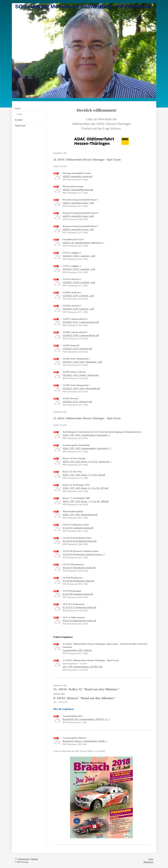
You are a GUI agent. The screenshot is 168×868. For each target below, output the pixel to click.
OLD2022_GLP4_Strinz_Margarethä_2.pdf (82, 362)
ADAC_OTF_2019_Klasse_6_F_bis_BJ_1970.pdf (85, 488)
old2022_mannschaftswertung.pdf (78, 190)
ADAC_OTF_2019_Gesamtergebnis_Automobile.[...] (87, 448)
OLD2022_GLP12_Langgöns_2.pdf (79, 256)
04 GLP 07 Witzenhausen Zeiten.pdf (79, 568)
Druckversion (22, 859)
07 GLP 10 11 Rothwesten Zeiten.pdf (79, 607)
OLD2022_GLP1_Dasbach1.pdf (77, 402)
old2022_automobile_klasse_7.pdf (78, 203)
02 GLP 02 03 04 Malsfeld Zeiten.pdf (80, 541)
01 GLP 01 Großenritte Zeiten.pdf (78, 528)
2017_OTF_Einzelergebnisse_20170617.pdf (83, 667)
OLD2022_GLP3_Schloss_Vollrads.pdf (80, 375)
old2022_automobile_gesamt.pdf (77, 176)
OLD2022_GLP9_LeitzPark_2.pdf (78, 296)
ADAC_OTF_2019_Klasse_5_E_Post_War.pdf (84, 475)
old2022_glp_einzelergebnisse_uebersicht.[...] (83, 243)
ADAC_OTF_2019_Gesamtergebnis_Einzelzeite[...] (86, 435)
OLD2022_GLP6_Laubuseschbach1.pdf (81, 335)
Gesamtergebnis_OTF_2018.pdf (77, 650)
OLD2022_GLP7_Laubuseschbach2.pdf (81, 322)
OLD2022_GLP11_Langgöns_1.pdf (79, 269)
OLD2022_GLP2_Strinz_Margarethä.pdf (81, 388)
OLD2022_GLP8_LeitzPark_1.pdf (78, 309)
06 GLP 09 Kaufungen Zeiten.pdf (78, 594)
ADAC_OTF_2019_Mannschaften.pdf (80, 515)
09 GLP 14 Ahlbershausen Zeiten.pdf (79, 621)
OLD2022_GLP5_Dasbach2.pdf (77, 349)
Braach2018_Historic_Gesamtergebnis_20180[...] (85, 741)
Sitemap (34, 859)
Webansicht (148, 862)
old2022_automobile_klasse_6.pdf (78, 216)
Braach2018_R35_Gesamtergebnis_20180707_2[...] (86, 719)
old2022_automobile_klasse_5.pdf (78, 229)
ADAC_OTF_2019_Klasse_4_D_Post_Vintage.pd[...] (87, 462)
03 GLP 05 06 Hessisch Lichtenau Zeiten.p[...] (84, 554)
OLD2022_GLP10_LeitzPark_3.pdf (79, 282)
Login (151, 859)
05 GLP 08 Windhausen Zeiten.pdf (78, 581)
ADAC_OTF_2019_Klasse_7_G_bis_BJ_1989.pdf (86, 501)
